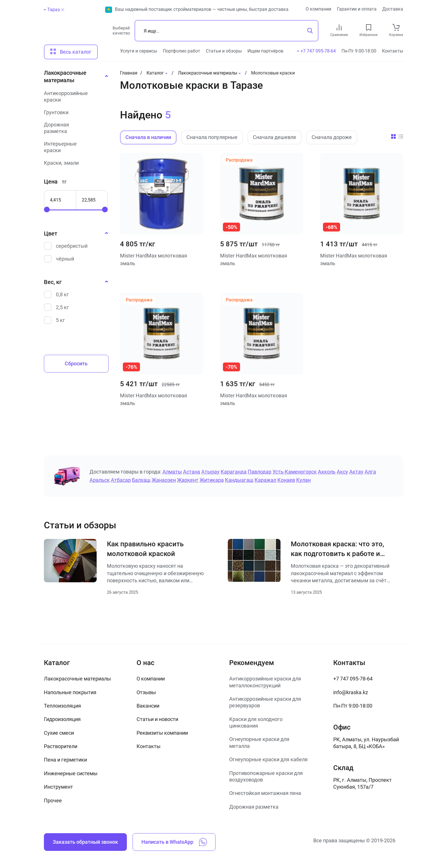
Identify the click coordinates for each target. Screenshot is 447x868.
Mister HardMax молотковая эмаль (154, 259)
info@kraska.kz (351, 692)
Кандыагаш (239, 480)
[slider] (47, 210)
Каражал (265, 480)
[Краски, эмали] (74, 163)
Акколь (327, 472)
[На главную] (76, 33)
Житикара (212, 480)
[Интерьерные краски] (74, 147)
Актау (356, 472)
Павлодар (260, 472)
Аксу (342, 472)
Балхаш (141, 480)
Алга (370, 472)
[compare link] (339, 27)
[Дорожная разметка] (74, 128)
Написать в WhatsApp (174, 842)
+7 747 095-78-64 (353, 679)
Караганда (234, 472)
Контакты (393, 51)
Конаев (286, 480)
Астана (192, 472)
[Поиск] (226, 31)
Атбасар (121, 480)
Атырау (210, 472)
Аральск (100, 480)
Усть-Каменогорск (295, 472)
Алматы (172, 472)
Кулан (303, 480)
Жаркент (188, 480)
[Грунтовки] (74, 112)
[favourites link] (369, 27)
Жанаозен (164, 480)
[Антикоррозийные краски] (74, 97)
